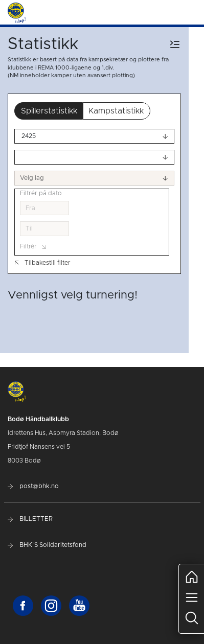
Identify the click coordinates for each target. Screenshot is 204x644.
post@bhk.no (33, 486)
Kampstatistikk (116, 111)
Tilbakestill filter (42, 263)
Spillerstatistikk (49, 111)
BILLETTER (30, 519)
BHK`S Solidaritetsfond (47, 545)
